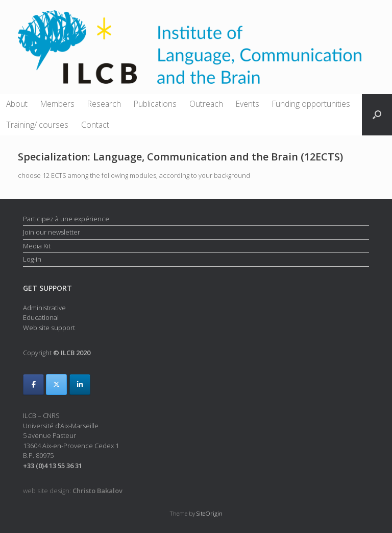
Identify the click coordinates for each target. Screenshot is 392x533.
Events (248, 104)
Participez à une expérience (66, 219)
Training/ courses (37, 125)
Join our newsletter (52, 232)
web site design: (73, 491)
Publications (155, 104)
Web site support (49, 328)
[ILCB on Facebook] (33, 385)
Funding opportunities (311, 104)
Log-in (32, 259)
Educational (41, 317)
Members (57, 104)
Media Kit (37, 246)
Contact (95, 125)
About (17, 104)
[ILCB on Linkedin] (80, 385)
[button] (377, 115)
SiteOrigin (210, 513)
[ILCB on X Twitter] (56, 385)
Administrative (44, 308)
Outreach (206, 104)
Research (104, 104)
